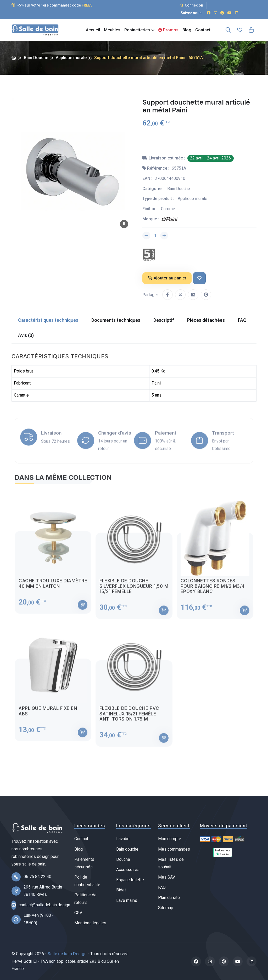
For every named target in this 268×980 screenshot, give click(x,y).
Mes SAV (167, 877)
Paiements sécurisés (84, 863)
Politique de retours (85, 899)
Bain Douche (36, 58)
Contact (203, 30)
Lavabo (123, 839)
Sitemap (166, 908)
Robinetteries (137, 30)
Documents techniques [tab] (116, 320)
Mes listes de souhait (171, 863)
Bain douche (127, 849)
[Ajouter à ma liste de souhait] (199, 278)
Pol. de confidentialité (87, 881)
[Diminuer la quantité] (146, 236)
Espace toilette (130, 880)
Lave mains (127, 900)
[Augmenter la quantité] (164, 236)
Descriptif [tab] (164, 320)
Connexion (191, 5)
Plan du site (169, 898)
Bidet (121, 890)
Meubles (112, 30)
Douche (123, 859)
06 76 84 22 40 (37, 877)
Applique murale (71, 58)
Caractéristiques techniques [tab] (48, 320)
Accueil (93, 30)
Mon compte (170, 839)
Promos (168, 30)
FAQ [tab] (242, 320)
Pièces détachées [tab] (206, 320)
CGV (78, 913)
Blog (187, 30)
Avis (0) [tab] (26, 335)
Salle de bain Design (67, 954)
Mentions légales (90, 923)
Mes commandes (174, 849)
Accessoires (128, 870)
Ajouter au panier (167, 278)
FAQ (162, 887)
